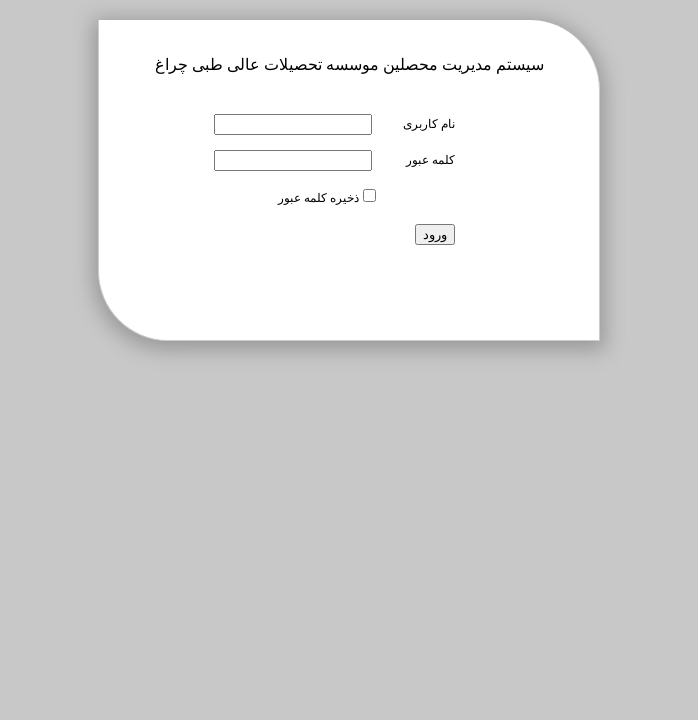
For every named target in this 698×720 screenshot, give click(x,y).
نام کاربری (429, 124)
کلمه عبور (430, 160)
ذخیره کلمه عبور (318, 198)
